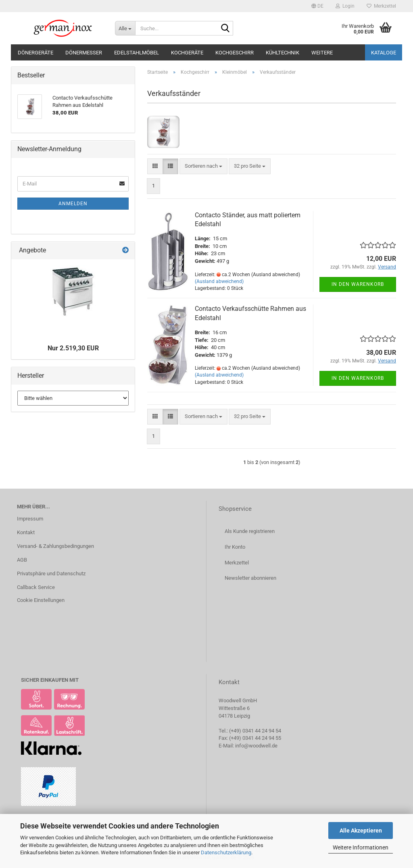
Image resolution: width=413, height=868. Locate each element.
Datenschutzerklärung (226, 852)
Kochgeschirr (235, 53)
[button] (317, 6)
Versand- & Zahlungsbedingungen (55, 546)
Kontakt (26, 532)
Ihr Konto (235, 547)
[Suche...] (125, 28)
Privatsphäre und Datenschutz (51, 573)
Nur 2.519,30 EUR (73, 348)
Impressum (30, 519)
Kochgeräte (187, 53)
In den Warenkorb (358, 284)
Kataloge (384, 53)
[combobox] (203, 166)
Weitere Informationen (361, 847)
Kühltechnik (283, 53)
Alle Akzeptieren (361, 831)
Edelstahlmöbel (137, 53)
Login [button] (345, 6)
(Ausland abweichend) (219, 281)
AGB (22, 560)
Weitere (322, 53)
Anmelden (73, 204)
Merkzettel (381, 6)
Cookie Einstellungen (41, 600)
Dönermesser (84, 53)
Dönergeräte (35, 53)
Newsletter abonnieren (250, 578)
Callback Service (36, 587)
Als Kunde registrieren (250, 531)
